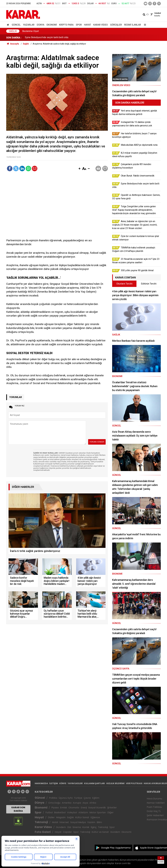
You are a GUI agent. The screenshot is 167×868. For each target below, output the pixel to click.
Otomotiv (74, 808)
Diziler (51, 817)
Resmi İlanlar (133, 25)
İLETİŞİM (54, 783)
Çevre (87, 798)
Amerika (67, 803)
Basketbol (60, 812)
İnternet (64, 822)
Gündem (61, 827)
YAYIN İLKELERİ (75, 783)
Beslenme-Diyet (31, 31)
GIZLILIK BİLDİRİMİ (115, 783)
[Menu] (144, 25)
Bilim (99, 822)
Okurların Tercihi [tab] (124, 284)
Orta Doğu (54, 803)
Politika (53, 798)
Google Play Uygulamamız (116, 848)
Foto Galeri (43, 832)
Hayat (88, 25)
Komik (86, 827)
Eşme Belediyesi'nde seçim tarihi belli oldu (47, 38)
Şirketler (112, 808)
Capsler (67, 832)
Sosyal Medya (78, 822)
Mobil (55, 822)
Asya (85, 803)
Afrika (93, 803)
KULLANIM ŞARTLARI (94, 783)
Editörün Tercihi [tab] (149, 284)
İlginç (94, 827)
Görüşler (116, 25)
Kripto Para (66, 25)
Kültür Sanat (82, 817)
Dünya (41, 25)
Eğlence (95, 817)
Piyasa (55, 808)
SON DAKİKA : (14, 38)
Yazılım (91, 822)
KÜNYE (63, 783)
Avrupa (77, 803)
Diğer (110, 812)
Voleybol (72, 812)
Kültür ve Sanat (100, 832)
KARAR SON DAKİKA (18, 809)
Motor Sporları (98, 812)
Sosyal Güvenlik (97, 808)
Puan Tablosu (154, 807)
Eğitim (96, 798)
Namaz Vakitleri (156, 803)
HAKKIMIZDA (41, 783)
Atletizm (83, 812)
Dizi (69, 827)
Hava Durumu (154, 799)
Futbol (49, 812)
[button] (79, 169)
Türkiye (78, 798)
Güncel (16, 25)
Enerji (84, 808)
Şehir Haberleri (155, 815)
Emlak (64, 808)
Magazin (61, 817)
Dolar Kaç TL (154, 811)
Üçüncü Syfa (66, 798)
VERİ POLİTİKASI (134, 783)
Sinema (77, 827)
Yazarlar (29, 25)
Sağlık (13, 31)
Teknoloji (41, 822)
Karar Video (101, 25)
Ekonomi (52, 25)
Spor (79, 25)
